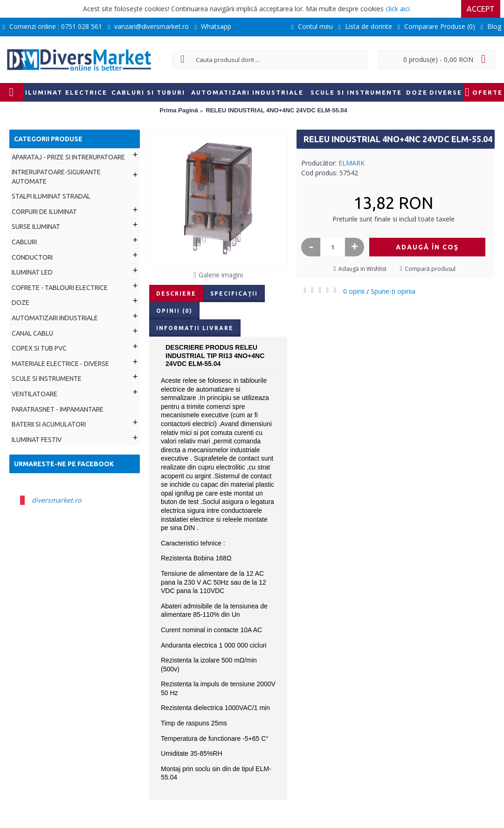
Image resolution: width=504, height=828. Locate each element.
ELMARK (352, 163)
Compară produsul (430, 269)
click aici (398, 9)
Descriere (176, 293)
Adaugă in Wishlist (362, 269)
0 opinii (354, 291)
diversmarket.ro (56, 500)
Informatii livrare (195, 328)
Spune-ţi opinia (393, 291)
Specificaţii (234, 293)
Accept (481, 9)
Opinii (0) (174, 311)
